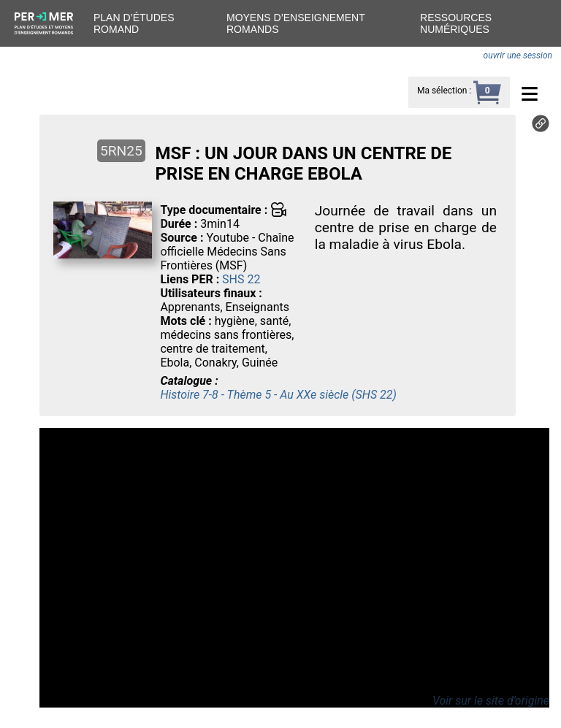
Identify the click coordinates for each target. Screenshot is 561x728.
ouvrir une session (518, 55)
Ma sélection (442, 91)
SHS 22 (241, 279)
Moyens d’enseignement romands (296, 23)
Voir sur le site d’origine (491, 701)
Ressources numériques (456, 23)
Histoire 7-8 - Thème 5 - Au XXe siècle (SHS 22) (278, 395)
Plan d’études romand (134, 23)
